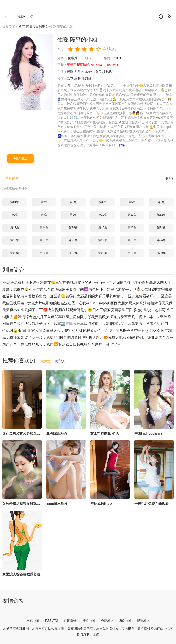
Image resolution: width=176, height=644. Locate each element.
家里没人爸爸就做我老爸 (21, 574)
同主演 (60, 361)
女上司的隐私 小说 (104, 433)
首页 (22, 27)
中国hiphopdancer (149, 433)
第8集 (44, 215)
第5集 (132, 202)
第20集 (44, 240)
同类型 (46, 361)
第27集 (73, 253)
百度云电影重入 (37, 27)
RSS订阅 (51, 620)
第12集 (161, 215)
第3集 (73, 202)
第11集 (132, 215)
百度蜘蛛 (70, 620)
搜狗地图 (143, 620)
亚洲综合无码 (57, 433)
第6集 (161, 202)
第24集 (161, 240)
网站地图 (33, 620)
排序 (169, 178)
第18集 (161, 228)
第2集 (44, 202)
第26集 (44, 253)
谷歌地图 (89, 620)
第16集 (103, 228)
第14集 (44, 228)
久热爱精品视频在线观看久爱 (25, 504)
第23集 (132, 240)
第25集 (15, 253)
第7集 (15, 215)
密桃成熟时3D (101, 504)
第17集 (132, 228)
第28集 (103, 253)
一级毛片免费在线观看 (151, 504)
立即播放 (20, 158)
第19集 (15, 240)
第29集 (132, 253)
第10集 (103, 215)
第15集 (73, 228)
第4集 (103, 202)
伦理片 (73, 58)
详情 (122, 145)
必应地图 (107, 620)
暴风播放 (12, 178)
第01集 (15, 202)
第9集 (73, 215)
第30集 (161, 253)
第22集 (103, 240)
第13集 (15, 228)
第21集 (73, 240)
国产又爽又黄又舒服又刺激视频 (26, 433)
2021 (118, 58)
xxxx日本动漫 (57, 504)
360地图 (125, 620)
